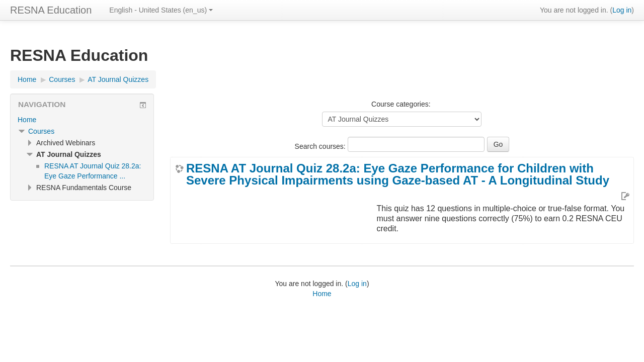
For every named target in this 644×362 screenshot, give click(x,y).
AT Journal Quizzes (118, 79)
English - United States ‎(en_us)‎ (161, 10)
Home (27, 79)
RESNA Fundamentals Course (84, 188)
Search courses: (321, 146)
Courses (62, 79)
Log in (622, 10)
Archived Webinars (66, 143)
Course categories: (401, 104)
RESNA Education (51, 10)
